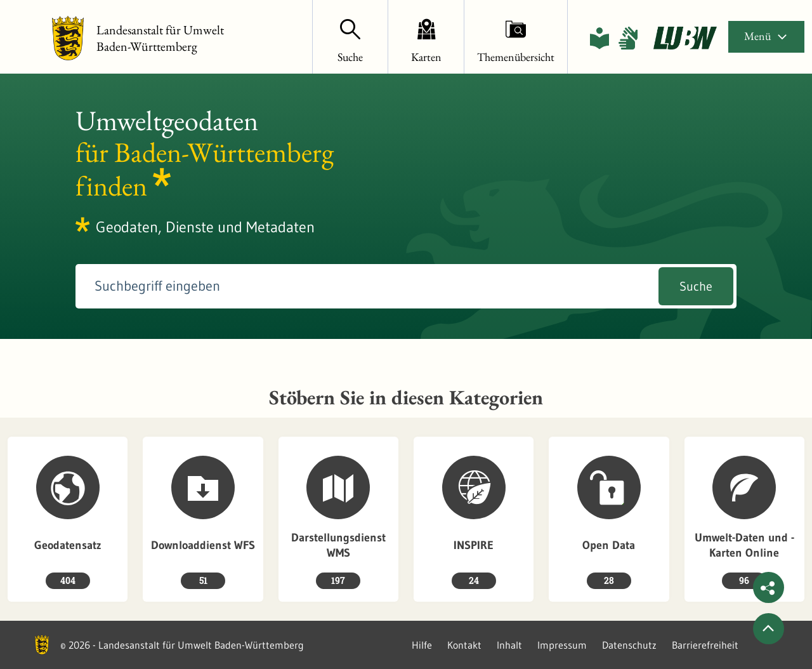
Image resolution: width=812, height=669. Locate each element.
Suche (696, 286)
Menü (766, 36)
